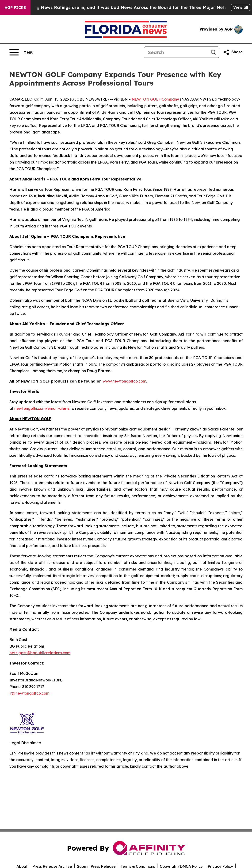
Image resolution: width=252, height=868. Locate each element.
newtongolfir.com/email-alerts (42, 408)
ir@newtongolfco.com (29, 693)
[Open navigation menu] (21, 52)
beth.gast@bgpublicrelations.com (40, 653)
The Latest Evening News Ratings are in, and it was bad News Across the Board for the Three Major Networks (125, 7)
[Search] (176, 52)
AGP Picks (15, 8)
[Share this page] (233, 52)
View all (241, 7)
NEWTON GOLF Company (155, 99)
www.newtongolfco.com (124, 381)
